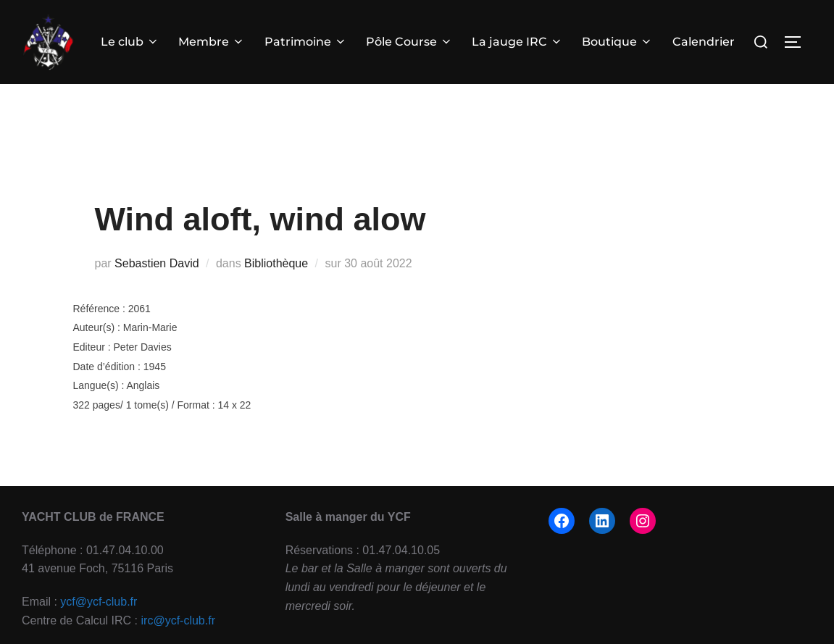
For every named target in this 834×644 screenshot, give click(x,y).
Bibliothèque (276, 263)
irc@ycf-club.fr (178, 620)
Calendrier (704, 42)
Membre (212, 42)
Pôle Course (409, 42)
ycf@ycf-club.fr (99, 602)
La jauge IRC (517, 42)
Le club (130, 42)
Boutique (617, 42)
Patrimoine (306, 42)
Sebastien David (157, 263)
